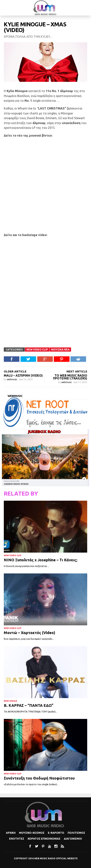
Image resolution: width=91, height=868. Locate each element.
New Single (10, 701)
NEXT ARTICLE (77, 371)
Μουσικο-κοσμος (32, 833)
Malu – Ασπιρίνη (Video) (23, 375)
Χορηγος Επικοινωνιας (44, 839)
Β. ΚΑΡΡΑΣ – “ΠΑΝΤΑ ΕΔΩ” (29, 705)
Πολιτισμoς (76, 833)
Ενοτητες (17, 839)
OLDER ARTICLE (15, 371)
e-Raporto (56, 833)
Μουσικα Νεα (60, 350)
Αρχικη (11, 833)
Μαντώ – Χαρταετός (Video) (29, 633)
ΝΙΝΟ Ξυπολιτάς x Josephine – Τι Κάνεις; (41, 560)
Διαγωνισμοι (73, 839)
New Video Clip (37, 350)
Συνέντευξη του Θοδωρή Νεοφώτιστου (40, 778)
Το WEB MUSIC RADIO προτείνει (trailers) (70, 377)
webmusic (12, 379)
